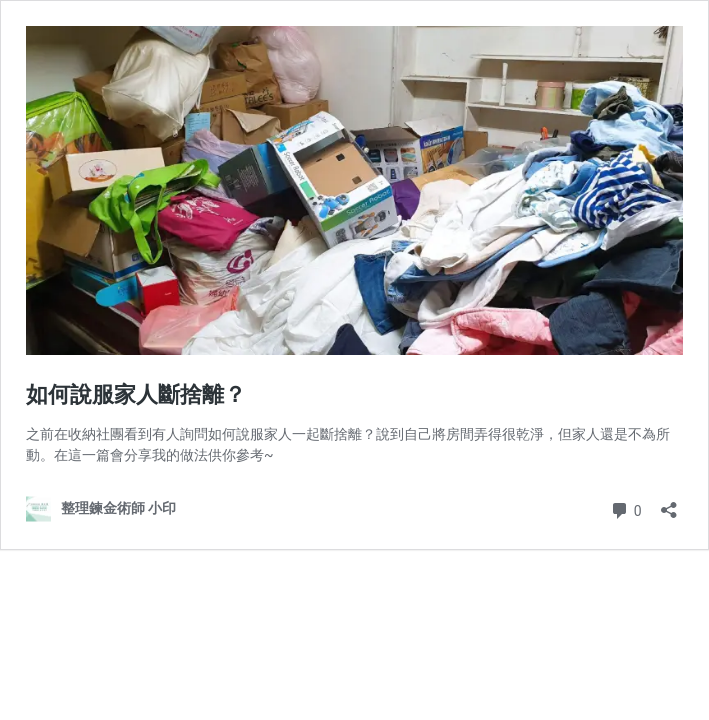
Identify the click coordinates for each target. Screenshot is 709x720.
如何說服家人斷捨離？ (136, 394)
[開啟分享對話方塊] (669, 503)
